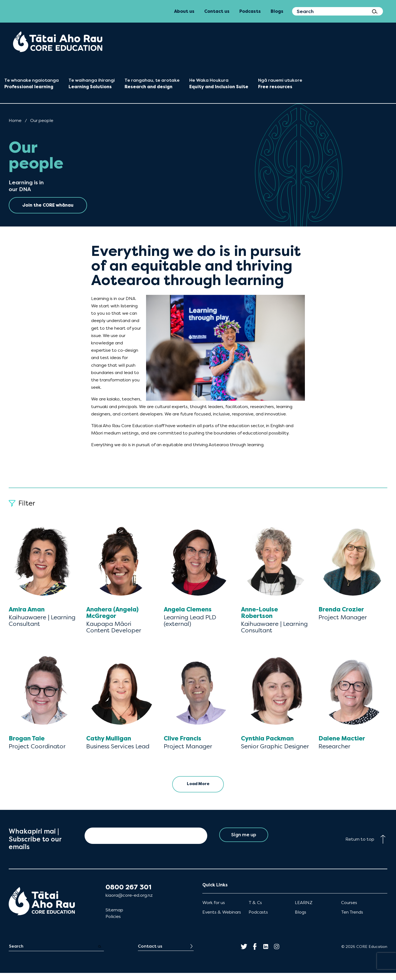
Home (15, 120)
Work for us (214, 910)
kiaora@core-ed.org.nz (129, 902)
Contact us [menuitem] (217, 11)
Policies (113, 924)
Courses (349, 910)
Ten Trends (352, 919)
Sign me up (244, 843)
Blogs (301, 919)
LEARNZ (304, 910)
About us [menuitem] (184, 11)
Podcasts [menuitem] (250, 11)
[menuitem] (58, 42)
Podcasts (258, 919)
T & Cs (255, 910)
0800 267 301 (129, 894)
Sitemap (114, 917)
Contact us (150, 953)
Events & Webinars (222, 919)
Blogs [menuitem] (277, 11)
